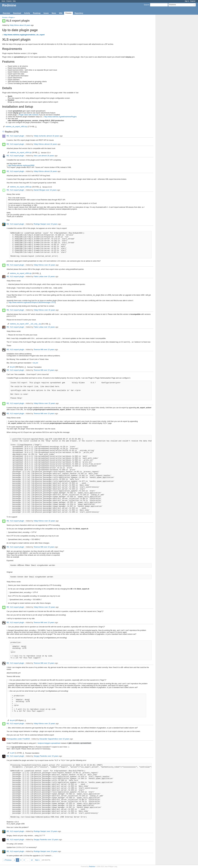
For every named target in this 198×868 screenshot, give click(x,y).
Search (146, 5)
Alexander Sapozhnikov (49, 739)
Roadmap (37, 13)
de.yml (36, 363)
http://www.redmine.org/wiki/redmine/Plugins (60, 117)
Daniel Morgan (40, 190)
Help (14, 1)
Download (17, 13)
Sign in (187, 1)
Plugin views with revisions (29, 115)
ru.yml (12, 753)
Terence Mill (38, 349)
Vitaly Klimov (14, 25)
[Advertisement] (169, 58)
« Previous (8, 860)
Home (4, 1)
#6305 (24, 295)
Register (193, 1)
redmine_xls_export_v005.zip (21, 187)
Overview (6, 13)
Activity (27, 13)
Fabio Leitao (39, 276)
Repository (79, 13)
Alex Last (37, 156)
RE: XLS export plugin (15, 136)
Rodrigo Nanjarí (40, 224)
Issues (46, 13)
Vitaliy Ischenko (40, 136)
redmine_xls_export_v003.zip (16, 127)
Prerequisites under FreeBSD (18, 739)
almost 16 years (53, 136)
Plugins (11, 17)
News (54, 13)
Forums (68, 13)
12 (32, 860)
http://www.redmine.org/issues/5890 (21, 165)
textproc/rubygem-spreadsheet (49, 743)
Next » (37, 860)
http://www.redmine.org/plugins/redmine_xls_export (24, 35)
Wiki (61, 13)
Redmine (92, 866)
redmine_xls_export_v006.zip (21, 273)
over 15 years (51, 190)
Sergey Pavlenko (40, 756)
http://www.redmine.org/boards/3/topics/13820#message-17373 (32, 302)
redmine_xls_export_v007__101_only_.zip (25, 324)
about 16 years (25, 25)
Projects (9, 1)
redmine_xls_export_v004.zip (21, 153)
